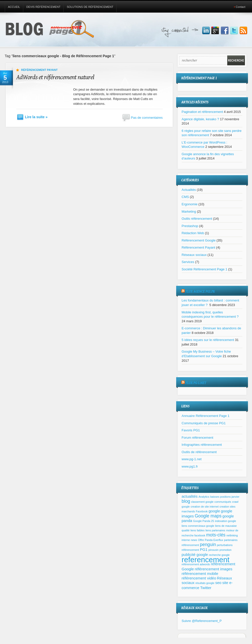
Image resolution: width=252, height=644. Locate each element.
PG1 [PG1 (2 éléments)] (204, 549)
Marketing (189, 212)
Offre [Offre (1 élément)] (201, 540)
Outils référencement (197, 219)
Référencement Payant (39, 70)
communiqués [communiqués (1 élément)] (223, 502)
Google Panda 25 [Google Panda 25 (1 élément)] (204, 521)
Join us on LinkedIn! (206, 31)
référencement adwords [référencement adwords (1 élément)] (196, 564)
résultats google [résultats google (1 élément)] (205, 583)
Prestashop (190, 226)
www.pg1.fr (190, 466)
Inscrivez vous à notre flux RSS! (243, 31)
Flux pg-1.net (196, 383)
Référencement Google (199, 240)
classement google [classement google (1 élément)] (202, 502)
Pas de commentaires (147, 118)
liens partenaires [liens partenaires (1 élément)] (215, 530)
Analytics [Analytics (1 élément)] (204, 497)
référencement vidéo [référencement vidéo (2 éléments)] (199, 578)
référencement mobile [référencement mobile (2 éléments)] (200, 573)
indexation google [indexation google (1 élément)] (225, 521)
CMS (185, 197)
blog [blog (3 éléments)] (186, 501)
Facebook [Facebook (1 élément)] (202, 511)
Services (188, 262)
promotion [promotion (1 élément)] (225, 550)
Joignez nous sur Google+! (215, 31)
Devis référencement (43, 7)
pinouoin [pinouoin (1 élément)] (213, 550)
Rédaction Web (193, 233)
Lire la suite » (36, 117)
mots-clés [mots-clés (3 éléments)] (216, 535)
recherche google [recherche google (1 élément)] (219, 555)
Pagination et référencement (202, 112)
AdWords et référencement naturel (55, 77)
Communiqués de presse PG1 (204, 423)
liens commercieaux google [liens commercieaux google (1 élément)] (198, 526)
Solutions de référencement (90, 7)
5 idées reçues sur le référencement (208, 340)
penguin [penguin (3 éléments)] (208, 545)
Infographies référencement (202, 445)
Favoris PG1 (191, 430)
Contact (241, 7)
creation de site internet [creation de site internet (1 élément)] (205, 507)
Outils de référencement (199, 452)
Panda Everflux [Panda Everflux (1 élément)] (214, 540)
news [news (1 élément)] (194, 540)
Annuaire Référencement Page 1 (206, 416)
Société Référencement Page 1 (205, 269)
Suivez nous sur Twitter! (234, 31)
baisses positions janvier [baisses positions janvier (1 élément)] (225, 497)
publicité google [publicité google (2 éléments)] (195, 555)
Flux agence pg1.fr (200, 292)
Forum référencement (198, 438)
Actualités (189, 190)
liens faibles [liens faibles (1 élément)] (198, 530)
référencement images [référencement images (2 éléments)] (213, 569)
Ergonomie (190, 204)
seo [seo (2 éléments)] (218, 583)
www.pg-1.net (192, 459)
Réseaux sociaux (194, 255)
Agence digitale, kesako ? (200, 119)
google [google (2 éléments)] (214, 511)
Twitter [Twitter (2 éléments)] (206, 588)
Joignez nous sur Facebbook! (225, 31)
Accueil (14, 7)
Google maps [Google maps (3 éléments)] (208, 516)
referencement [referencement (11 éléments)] (206, 560)
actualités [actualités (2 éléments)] (190, 496)
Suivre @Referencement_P (202, 621)
